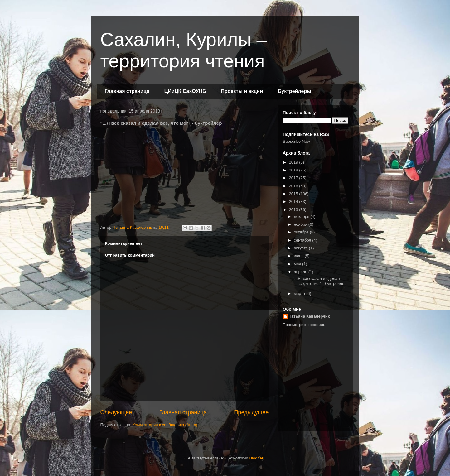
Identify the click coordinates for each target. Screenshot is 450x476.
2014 (294, 202)
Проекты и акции (242, 91)
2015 (294, 194)
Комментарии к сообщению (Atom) (165, 425)
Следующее (116, 412)
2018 (294, 170)
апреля (301, 272)
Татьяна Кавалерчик (310, 316)
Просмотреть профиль (304, 325)
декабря (302, 216)
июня (299, 256)
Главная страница (127, 91)
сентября (303, 240)
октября (302, 232)
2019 (294, 162)
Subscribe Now (296, 141)
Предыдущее (251, 412)
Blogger (256, 458)
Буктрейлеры (295, 91)
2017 (294, 178)
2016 (294, 186)
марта (300, 293)
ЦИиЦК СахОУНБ (185, 91)
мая (298, 264)
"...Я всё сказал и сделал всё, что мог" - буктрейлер (320, 281)
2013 (294, 210)
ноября (301, 224)
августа (301, 248)
